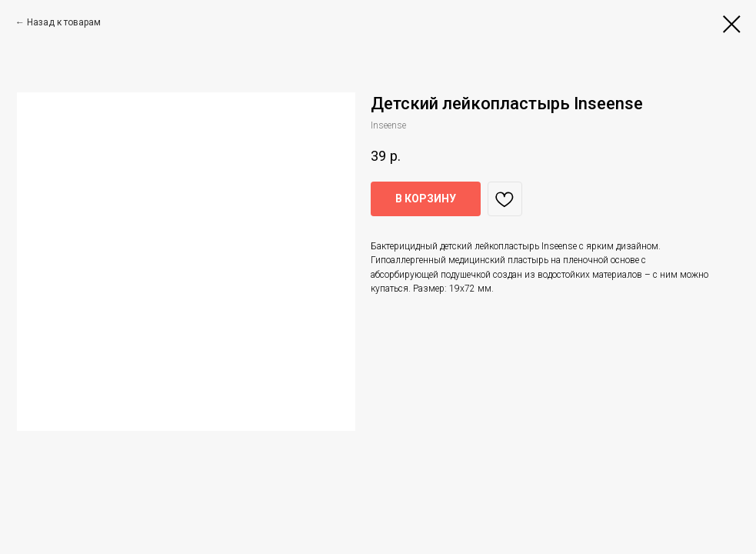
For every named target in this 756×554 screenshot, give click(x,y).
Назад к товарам (64, 22)
